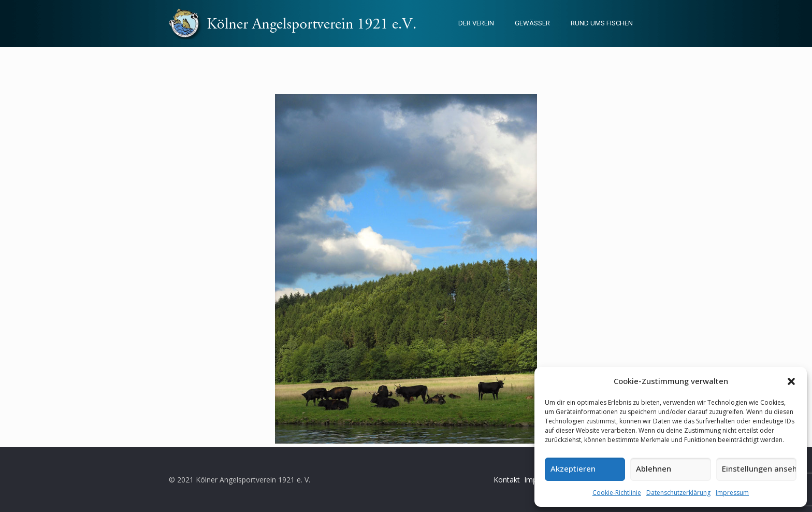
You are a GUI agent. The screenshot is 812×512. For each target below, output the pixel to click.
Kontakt (507, 480)
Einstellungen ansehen (759, 468)
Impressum (732, 493)
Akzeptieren (573, 468)
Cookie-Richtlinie (617, 493)
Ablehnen (654, 468)
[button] (791, 381)
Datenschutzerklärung (678, 493)
